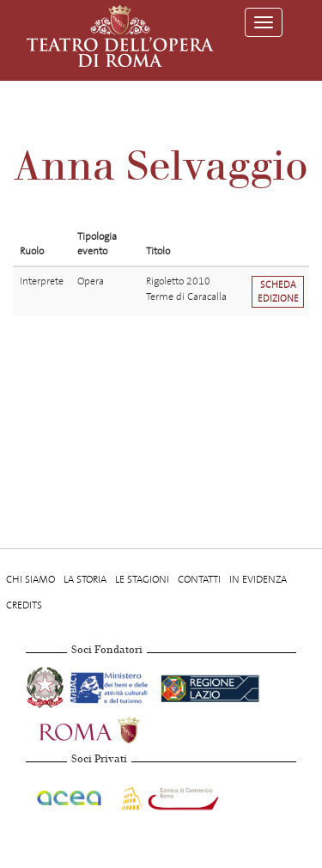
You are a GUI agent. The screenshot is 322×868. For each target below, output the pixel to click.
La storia (85, 579)
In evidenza (258, 579)
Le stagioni (142, 579)
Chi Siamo (30, 579)
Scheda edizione (278, 291)
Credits (24, 605)
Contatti (199, 579)
